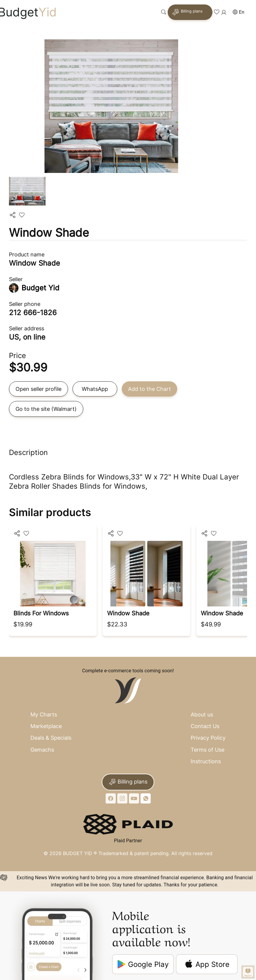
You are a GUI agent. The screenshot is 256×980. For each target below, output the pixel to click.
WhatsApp (95, 389)
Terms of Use (208, 750)
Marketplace (46, 726)
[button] (241, 12)
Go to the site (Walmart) (46, 409)
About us (202, 715)
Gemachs (42, 750)
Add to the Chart (149, 389)
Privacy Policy (208, 738)
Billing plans (187, 12)
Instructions (206, 761)
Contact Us (205, 726)
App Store (207, 964)
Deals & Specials (51, 738)
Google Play (143, 964)
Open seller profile (38, 389)
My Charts (44, 715)
